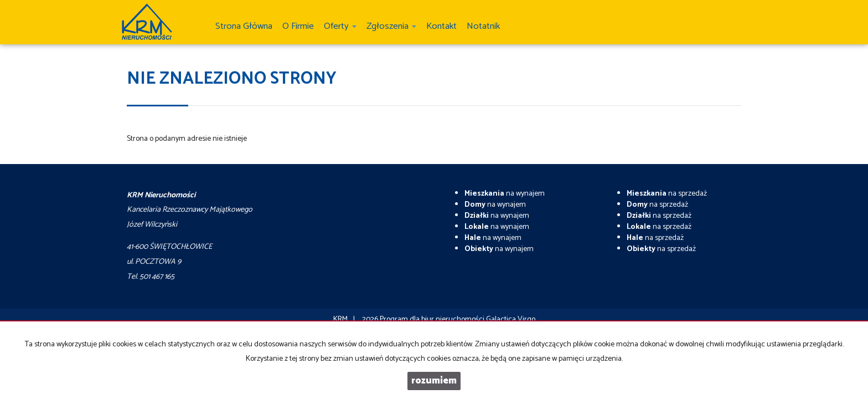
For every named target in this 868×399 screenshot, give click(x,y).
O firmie (298, 26)
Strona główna (244, 26)
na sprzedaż (667, 194)
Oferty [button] (340, 26)
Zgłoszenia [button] (391, 26)
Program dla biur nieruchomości (433, 319)
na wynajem (505, 194)
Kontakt (441, 26)
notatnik (483, 26)
